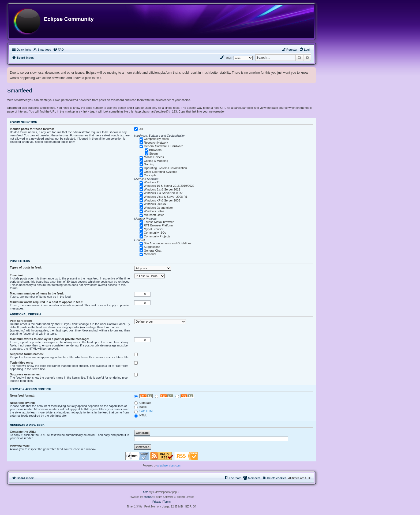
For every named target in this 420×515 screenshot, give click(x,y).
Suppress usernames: (25, 374)
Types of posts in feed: (26, 267)
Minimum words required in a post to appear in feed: (47, 302)
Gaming (149, 164)
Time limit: (17, 275)
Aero (146, 492)
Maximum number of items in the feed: (37, 293)
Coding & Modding (156, 161)
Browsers (155, 150)
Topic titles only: (22, 363)
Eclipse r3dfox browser (159, 222)
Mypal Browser (154, 229)
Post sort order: (21, 321)
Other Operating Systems (160, 172)
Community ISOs (155, 233)
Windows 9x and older (158, 208)
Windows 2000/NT (156, 204)
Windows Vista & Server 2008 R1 (166, 197)
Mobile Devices (154, 157)
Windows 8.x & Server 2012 (162, 189)
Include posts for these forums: (32, 129)
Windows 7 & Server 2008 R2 (163, 193)
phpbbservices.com (169, 466)
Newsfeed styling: (22, 403)
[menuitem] (42, 50)
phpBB (148, 497)
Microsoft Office (154, 215)
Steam (153, 154)
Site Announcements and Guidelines (168, 243)
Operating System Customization (165, 168)
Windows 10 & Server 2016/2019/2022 (169, 186)
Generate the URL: (23, 432)
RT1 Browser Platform (158, 225)
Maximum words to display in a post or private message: (50, 339)
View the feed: (20, 446)
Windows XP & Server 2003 (162, 200)
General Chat (153, 251)
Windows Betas (154, 211)
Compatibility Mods (156, 139)
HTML (141, 415)
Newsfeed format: (22, 395)
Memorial (150, 254)
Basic (140, 407)
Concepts (150, 175)
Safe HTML (147, 411)
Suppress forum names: (27, 354)
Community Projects (157, 236)
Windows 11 (152, 182)
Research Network (156, 143)
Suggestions (152, 247)
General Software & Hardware (164, 146)
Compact (143, 403)
